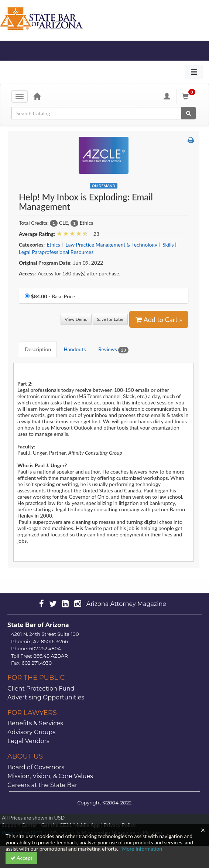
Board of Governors (36, 767)
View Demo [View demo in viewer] (76, 319)
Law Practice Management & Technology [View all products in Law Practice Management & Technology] (111, 245)
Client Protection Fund (41, 689)
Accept (21, 858)
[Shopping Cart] (190, 96)
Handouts (75, 349)
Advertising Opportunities (46, 697)
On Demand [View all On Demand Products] (104, 186)
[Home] (37, 96)
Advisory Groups (31, 732)
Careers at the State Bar (42, 785)
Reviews (113, 350)
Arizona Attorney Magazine (126, 604)
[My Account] (167, 96)
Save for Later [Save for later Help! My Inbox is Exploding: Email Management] (110, 319)
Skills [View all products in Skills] (168, 245)
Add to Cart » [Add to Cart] (159, 319)
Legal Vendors (28, 741)
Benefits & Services (35, 723)
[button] (191, 140)
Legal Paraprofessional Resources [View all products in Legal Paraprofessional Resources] (56, 252)
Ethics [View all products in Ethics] (53, 245)
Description (38, 349)
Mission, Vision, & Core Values (50, 776)
